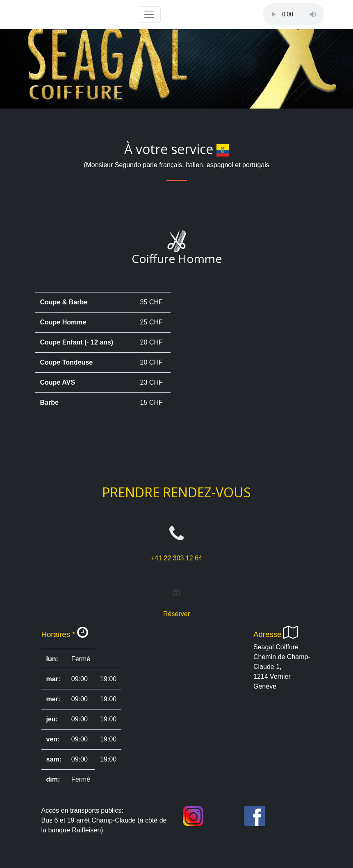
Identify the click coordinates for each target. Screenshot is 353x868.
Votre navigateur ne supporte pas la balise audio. (294, 14)
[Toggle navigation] (149, 14)
